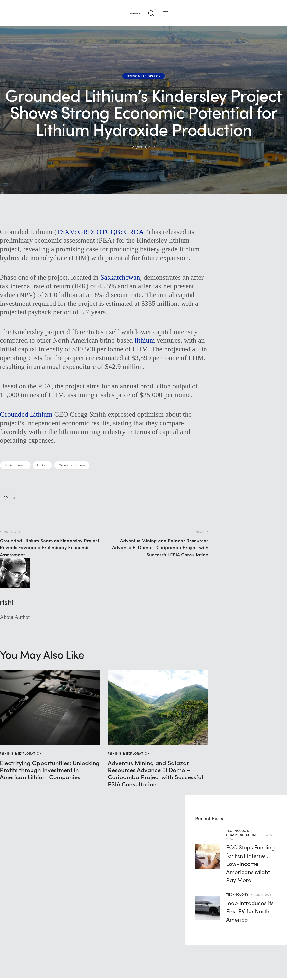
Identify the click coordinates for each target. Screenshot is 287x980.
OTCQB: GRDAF (122, 232)
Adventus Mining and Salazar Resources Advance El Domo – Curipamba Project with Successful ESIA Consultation (156, 773)
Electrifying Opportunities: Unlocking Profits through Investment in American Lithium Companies (50, 770)
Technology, (238, 830)
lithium (145, 340)
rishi (7, 602)
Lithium (42, 465)
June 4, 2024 (263, 895)
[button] (166, 13)
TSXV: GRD (75, 232)
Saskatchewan (120, 277)
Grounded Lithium (26, 414)
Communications (242, 835)
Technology (237, 894)
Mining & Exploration (144, 76)
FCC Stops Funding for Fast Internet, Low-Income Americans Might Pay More (251, 863)
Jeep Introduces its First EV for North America (250, 911)
